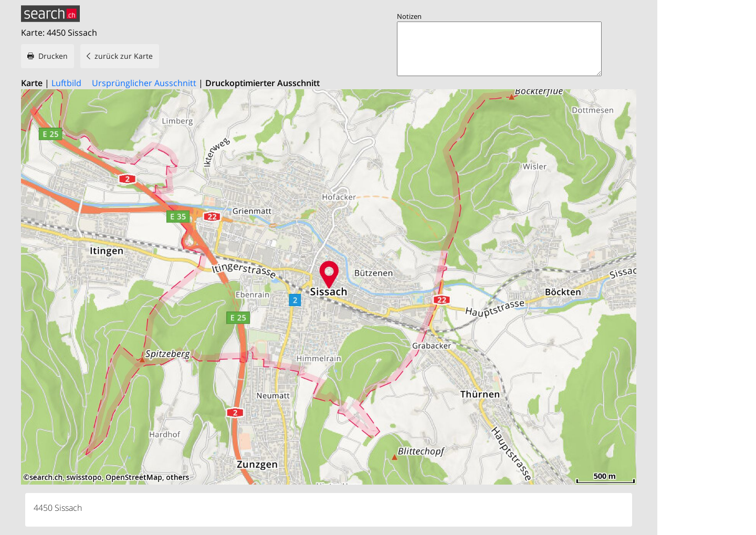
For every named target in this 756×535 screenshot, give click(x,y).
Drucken (53, 56)
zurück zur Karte (124, 56)
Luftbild (66, 83)
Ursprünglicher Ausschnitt (144, 83)
